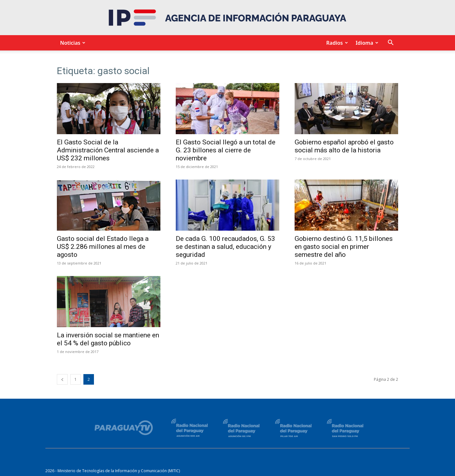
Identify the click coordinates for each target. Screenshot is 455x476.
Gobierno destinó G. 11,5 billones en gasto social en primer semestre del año (344, 247)
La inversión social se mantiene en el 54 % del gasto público (108, 339)
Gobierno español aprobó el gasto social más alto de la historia (344, 146)
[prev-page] (62, 379)
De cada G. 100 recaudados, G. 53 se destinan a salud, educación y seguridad (225, 247)
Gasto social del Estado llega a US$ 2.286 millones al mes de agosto (103, 247)
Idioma (366, 43)
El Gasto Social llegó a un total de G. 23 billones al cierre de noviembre (226, 150)
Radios (336, 43)
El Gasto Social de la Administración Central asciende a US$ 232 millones (108, 150)
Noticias (72, 43)
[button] (390, 43)
